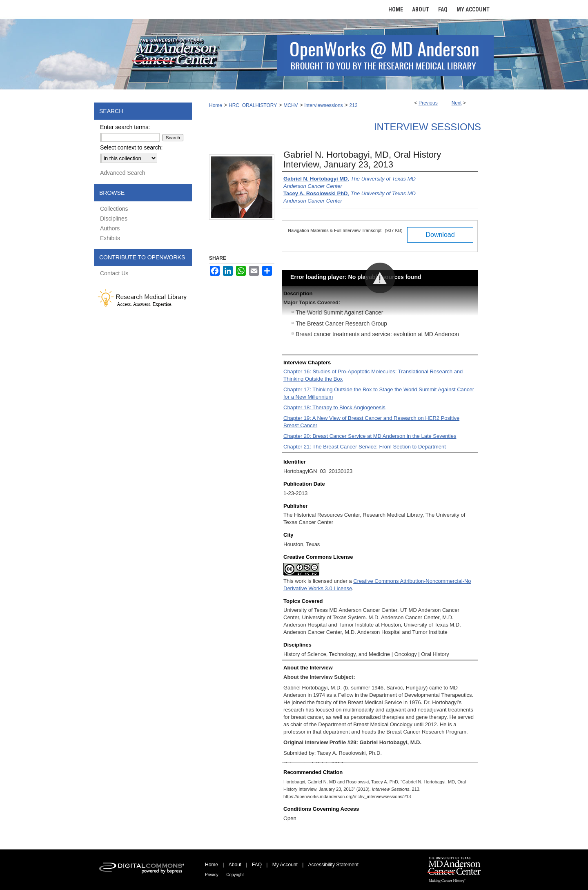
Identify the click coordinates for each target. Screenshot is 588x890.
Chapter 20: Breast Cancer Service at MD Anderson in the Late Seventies (370, 436)
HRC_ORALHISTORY (253, 105)
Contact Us (114, 273)
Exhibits (110, 238)
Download (440, 235)
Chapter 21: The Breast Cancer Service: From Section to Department (365, 447)
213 (354, 105)
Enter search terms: (125, 127)
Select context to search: (131, 147)
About (235, 865)
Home (216, 105)
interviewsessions (324, 105)
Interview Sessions (428, 127)
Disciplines (114, 219)
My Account (285, 865)
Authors (110, 228)
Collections (114, 209)
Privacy (212, 875)
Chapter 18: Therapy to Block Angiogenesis (334, 407)
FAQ (257, 865)
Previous (428, 103)
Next (457, 103)
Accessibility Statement (333, 865)
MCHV (291, 105)
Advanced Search (123, 173)
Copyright (235, 875)
